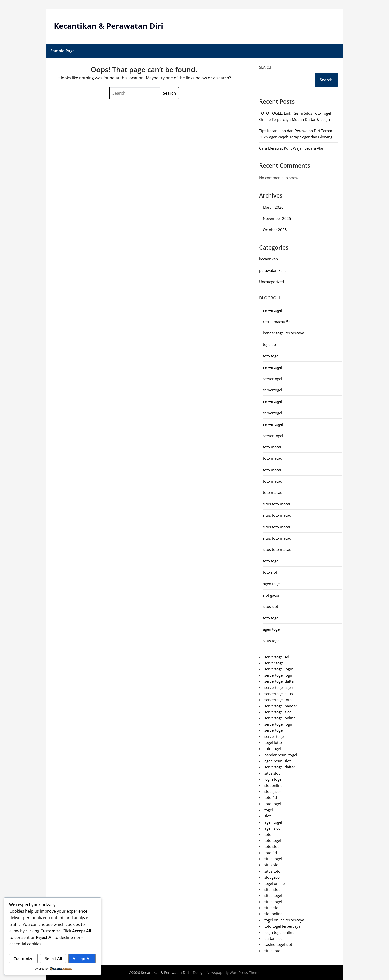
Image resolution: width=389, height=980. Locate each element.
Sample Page (63, 51)
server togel (273, 424)
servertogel (273, 310)
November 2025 (277, 218)
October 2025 (275, 230)
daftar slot (273, 938)
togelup (269, 344)
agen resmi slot (278, 761)
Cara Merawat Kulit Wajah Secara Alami (293, 148)
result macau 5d (277, 322)
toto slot (270, 572)
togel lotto (273, 742)
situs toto (272, 871)
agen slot (272, 828)
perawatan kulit (273, 270)
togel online (275, 883)
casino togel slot (278, 944)
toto (268, 834)
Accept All (82, 959)
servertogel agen (279, 687)
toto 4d (271, 797)
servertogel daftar (280, 681)
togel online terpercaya (284, 920)
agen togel (272, 584)
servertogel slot (278, 712)
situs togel (272, 641)
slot (268, 816)
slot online (273, 785)
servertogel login (279, 669)
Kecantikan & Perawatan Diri (108, 26)
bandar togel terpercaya (283, 333)
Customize (23, 959)
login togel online (279, 932)
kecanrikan (269, 259)
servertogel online (280, 718)
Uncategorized (272, 282)
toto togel (271, 356)
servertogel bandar (281, 706)
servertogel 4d (277, 657)
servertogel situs (279, 694)
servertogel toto (278, 700)
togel (269, 810)
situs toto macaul (278, 504)
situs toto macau (277, 515)
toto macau (273, 447)
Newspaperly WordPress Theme (233, 973)
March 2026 (273, 207)
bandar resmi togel (281, 755)
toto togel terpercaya (282, 926)
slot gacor (271, 595)
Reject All (53, 959)
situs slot (271, 606)
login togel (273, 779)
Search (266, 67)
